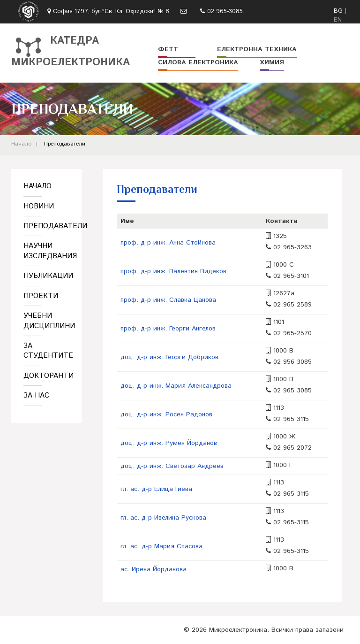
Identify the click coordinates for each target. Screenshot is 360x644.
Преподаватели (65, 144)
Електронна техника (257, 49)
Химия (272, 62)
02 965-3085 (225, 11)
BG (338, 11)
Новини (39, 206)
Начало (21, 144)
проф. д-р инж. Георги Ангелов (168, 329)
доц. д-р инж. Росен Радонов (166, 414)
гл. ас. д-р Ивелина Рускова (163, 518)
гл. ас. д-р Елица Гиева (156, 489)
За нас (36, 395)
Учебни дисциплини (46, 321)
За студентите (46, 351)
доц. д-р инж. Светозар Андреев (172, 466)
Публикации (46, 276)
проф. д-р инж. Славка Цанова (168, 300)
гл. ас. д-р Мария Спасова (161, 546)
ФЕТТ (168, 49)
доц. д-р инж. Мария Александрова (176, 386)
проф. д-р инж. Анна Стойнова (168, 243)
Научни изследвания (46, 251)
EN (338, 20)
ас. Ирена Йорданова (154, 569)
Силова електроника (198, 62)
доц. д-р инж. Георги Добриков (169, 357)
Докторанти (46, 376)
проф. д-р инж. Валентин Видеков (173, 271)
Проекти (41, 296)
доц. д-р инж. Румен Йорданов (169, 443)
